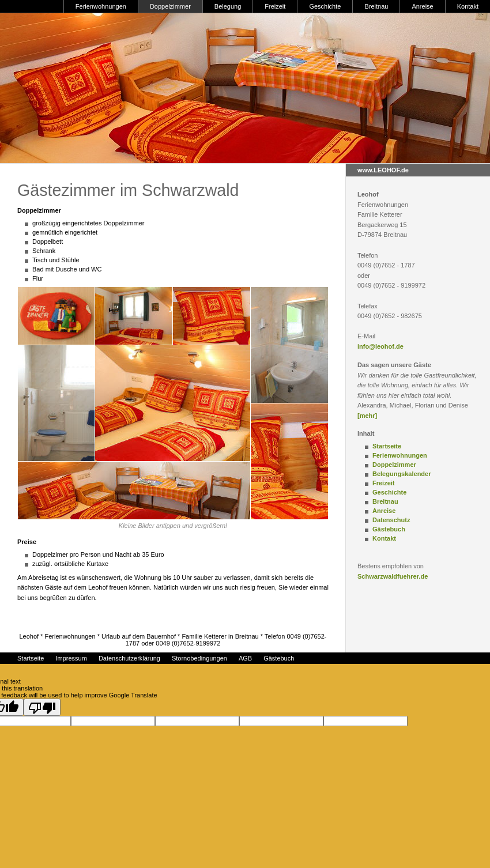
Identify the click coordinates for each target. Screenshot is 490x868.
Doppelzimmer (170, 6)
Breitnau (376, 6)
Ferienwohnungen (101, 6)
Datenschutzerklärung (129, 658)
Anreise (422, 6)
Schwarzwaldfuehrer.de (393, 576)
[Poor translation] (42, 707)
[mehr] (367, 416)
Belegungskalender (402, 474)
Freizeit (275, 6)
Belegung (228, 6)
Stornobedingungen (199, 658)
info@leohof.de (380, 346)
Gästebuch (389, 529)
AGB (245, 658)
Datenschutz (391, 520)
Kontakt (468, 6)
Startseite (387, 446)
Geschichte (325, 6)
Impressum (71, 658)
